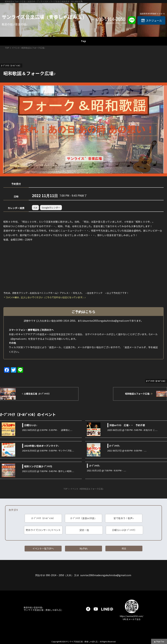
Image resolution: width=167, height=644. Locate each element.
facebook (88, 609)
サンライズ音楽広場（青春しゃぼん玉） (44, 17)
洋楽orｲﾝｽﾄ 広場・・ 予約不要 (127, 425)
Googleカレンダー (51, 207)
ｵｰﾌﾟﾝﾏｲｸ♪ (115, 446)
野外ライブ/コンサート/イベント (43, 530)
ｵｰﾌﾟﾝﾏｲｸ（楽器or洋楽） (84, 518)
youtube (96, 609)
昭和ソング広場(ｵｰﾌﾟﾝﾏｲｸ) (38, 466)
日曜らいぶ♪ (31, 425)
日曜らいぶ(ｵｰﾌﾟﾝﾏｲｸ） (124, 530)
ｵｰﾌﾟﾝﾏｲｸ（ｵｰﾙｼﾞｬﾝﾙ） (43, 518)
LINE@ (107, 609)
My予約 (83, 548)
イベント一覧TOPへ (43, 548)
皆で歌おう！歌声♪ (124, 518)
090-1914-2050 (111, 19)
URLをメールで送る (132, 619)
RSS (124, 548)
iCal (35, 207)
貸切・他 (84, 530)
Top (83, 41)
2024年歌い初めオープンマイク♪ (42, 446)
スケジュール (154, 20)
